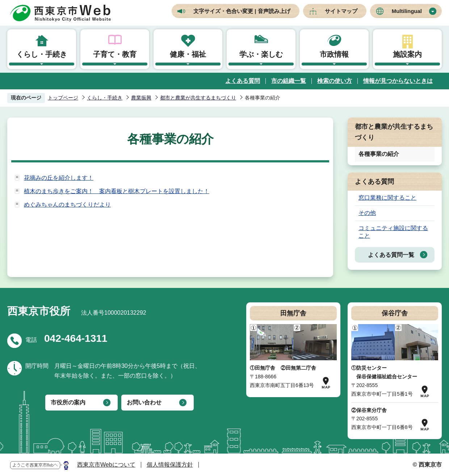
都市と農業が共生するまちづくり (198, 98)
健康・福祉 (188, 54)
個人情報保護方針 (170, 465)
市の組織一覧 (289, 81)
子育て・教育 (115, 54)
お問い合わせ (144, 402)
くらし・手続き (42, 54)
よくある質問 (243, 81)
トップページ (63, 98)
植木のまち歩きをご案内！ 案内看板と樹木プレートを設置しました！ (117, 191)
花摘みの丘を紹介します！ (59, 178)
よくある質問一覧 (391, 255)
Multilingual (407, 11)
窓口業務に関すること (387, 198)
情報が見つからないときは (398, 81)
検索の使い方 (335, 81)
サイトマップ (341, 11)
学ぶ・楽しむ (261, 54)
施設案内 (407, 54)
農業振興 (141, 98)
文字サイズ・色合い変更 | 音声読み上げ (242, 11)
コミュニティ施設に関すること (393, 232)
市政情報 (334, 54)
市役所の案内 (68, 402)
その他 (367, 213)
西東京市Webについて (106, 465)
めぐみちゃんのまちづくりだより (67, 205)
